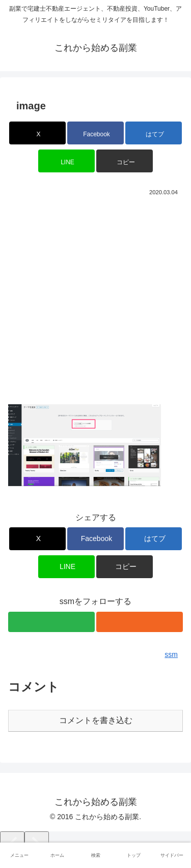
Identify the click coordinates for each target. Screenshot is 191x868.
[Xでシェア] (37, 133)
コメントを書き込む (96, 720)
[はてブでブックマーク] (154, 133)
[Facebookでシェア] (95, 133)
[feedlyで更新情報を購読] (51, 622)
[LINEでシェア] (66, 161)
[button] (125, 161)
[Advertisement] (95, 299)
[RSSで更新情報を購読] (140, 622)
